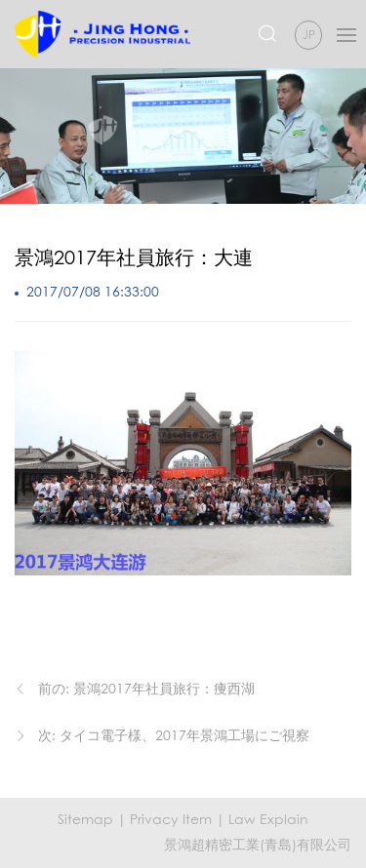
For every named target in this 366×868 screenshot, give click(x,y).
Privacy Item (171, 819)
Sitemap (85, 819)
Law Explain (268, 819)
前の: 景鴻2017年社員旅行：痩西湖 (146, 688)
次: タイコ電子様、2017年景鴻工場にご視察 (174, 735)
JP (309, 35)
